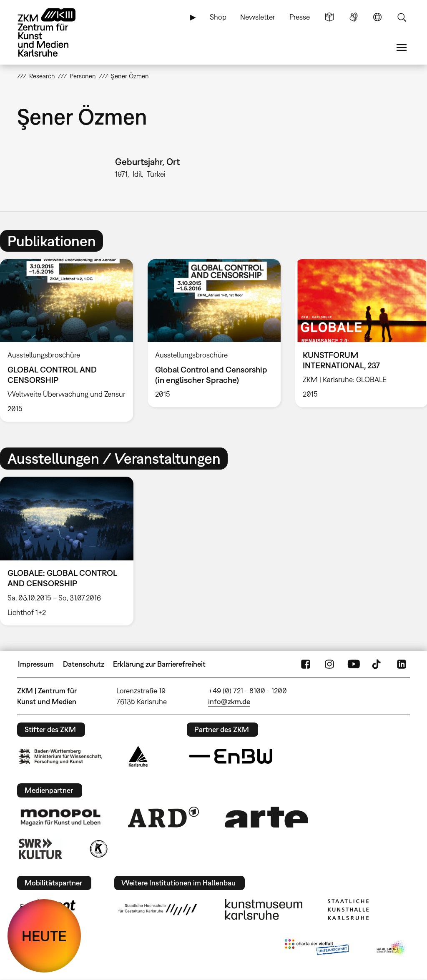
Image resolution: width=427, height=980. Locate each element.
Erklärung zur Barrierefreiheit (159, 664)
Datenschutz (84, 664)
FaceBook (306, 664)
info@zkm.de (229, 701)
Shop (218, 17)
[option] (214, 333)
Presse (300, 17)
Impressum (36, 664)
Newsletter (258, 17)
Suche (402, 17)
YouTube (354, 664)
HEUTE (44, 936)
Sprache (377, 17)
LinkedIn (402, 664)
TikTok (377, 664)
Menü (402, 47)
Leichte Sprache (329, 17)
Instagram (329, 664)
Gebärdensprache (354, 17)
